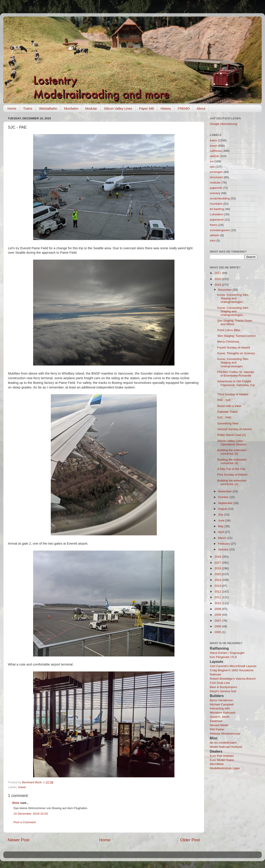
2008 (218, 615)
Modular (91, 108)
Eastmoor (216, 721)
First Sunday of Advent (232, 475)
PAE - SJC (224, 400)
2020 (218, 279)
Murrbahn (71, 108)
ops (212, 167)
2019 (218, 285)
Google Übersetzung (223, 124)
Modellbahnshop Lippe (225, 768)
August (223, 509)
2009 (218, 609)
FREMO (184, 108)
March (222, 538)
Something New (228, 423)
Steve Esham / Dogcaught (227, 653)
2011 (218, 597)
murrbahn (216, 204)
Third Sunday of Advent (233, 394)
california (216, 151)
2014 (218, 580)
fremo (214, 225)
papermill (216, 188)
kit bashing (217, 209)
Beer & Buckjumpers (223, 687)
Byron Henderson (221, 700)
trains (213, 140)
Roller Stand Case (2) (232, 435)
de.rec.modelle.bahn (223, 743)
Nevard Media (219, 725)
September (226, 503)
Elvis (16, 803)
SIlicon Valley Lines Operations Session (232, 443)
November (225, 491)
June (222, 520)
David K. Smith (220, 717)
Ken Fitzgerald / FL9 (223, 657)
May (221, 526)
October (224, 497)
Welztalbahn (48, 108)
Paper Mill (147, 108)
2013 (218, 586)
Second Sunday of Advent (234, 429)
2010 (218, 603)
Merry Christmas (228, 342)
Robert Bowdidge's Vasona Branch (233, 679)
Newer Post (19, 840)
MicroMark (217, 764)
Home (12, 108)
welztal (214, 156)
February (224, 544)
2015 (218, 574)
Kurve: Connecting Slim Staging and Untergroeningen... (233, 298)
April (221, 532)
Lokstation (217, 214)
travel (22, 787)
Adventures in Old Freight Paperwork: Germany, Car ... (236, 385)
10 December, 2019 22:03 (31, 814)
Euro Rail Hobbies (222, 756)
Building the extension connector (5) (232, 452)
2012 (218, 591)
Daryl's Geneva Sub (223, 691)
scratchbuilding (220, 198)
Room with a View (229, 406)
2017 (218, 563)
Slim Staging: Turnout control (236, 336)
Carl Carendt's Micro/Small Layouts (233, 666)
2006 (218, 626)
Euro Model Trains (222, 760)
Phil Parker (217, 729)
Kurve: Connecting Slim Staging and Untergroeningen (233, 363)
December (225, 290)
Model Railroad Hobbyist (226, 747)
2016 (218, 568)
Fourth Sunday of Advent (234, 348)
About (201, 108)
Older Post (190, 840)
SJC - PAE (224, 417)
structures (216, 177)
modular (215, 183)
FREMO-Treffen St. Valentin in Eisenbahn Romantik (236, 374)
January (224, 549)
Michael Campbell (222, 704)
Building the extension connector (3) (232, 482)
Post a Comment (25, 822)
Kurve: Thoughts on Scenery (236, 353)
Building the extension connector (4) (232, 461)
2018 (218, 557)
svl (212, 161)
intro (213, 241)
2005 (218, 632)
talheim (215, 235)
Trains (28, 108)
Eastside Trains (227, 412)
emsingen (216, 172)
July (221, 515)
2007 (218, 621)
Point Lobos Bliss (229, 330)
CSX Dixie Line (220, 683)
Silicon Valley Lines (118, 108)
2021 (218, 273)
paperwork (217, 220)
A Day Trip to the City (231, 469)
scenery (215, 193)
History (166, 108)
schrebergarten (220, 230)
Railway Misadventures (225, 734)
